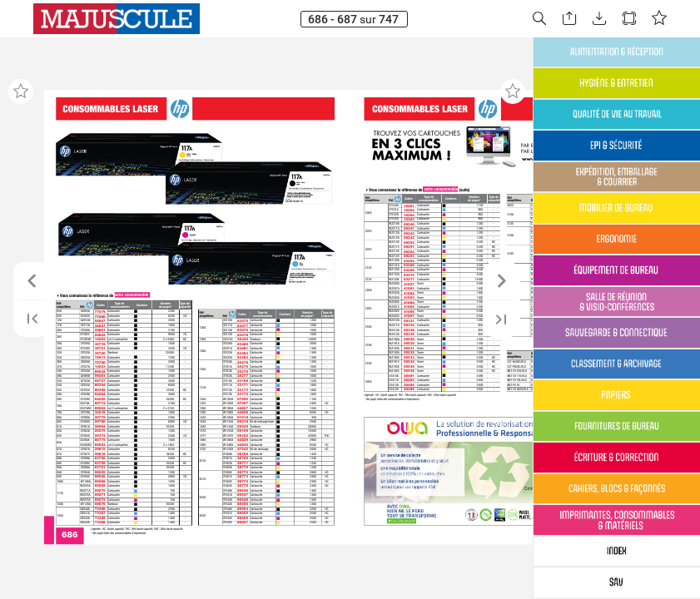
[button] (539, 19)
